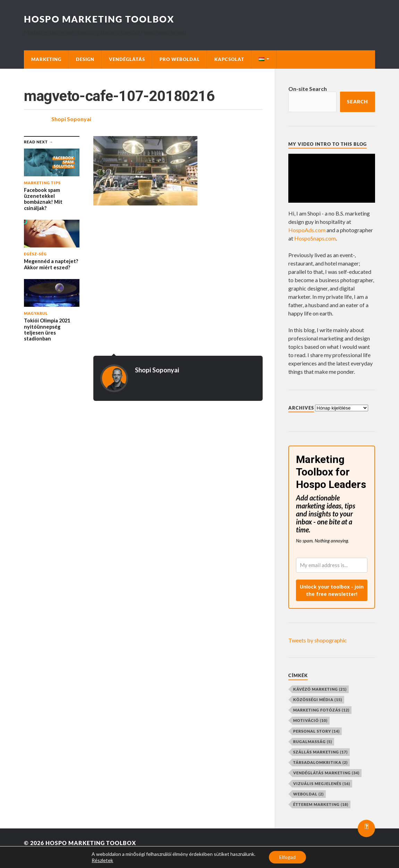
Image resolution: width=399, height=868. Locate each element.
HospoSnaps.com (315, 238)
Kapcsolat (229, 59)
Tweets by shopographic (318, 640)
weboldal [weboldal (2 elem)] (308, 794)
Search (358, 102)
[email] (332, 565)
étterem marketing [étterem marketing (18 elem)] (321, 804)
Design (85, 59)
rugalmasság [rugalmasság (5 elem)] (313, 741)
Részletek (102, 860)
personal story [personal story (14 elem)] (316, 731)
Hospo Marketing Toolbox (99, 19)
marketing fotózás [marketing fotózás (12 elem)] (321, 710)
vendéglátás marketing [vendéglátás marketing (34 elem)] (326, 773)
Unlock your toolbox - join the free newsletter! (332, 590)
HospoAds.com (307, 230)
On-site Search (308, 89)
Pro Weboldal (180, 59)
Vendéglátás (127, 59)
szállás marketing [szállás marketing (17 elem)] (320, 752)
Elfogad (287, 857)
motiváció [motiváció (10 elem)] (310, 720)
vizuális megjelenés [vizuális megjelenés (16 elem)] (322, 783)
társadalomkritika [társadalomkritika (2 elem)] (320, 762)
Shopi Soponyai (71, 119)
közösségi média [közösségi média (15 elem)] (318, 700)
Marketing (46, 59)
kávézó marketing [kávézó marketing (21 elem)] (320, 689)
